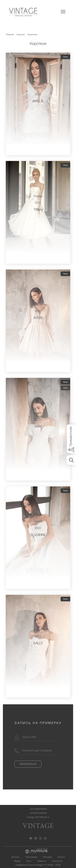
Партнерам (31, 857)
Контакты (57, 861)
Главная (10, 35)
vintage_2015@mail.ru (38, 817)
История (47, 857)
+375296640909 (38, 809)
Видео (17, 861)
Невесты (42, 861)
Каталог (21, 35)
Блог (29, 861)
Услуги (61, 857)
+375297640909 (38, 813)
